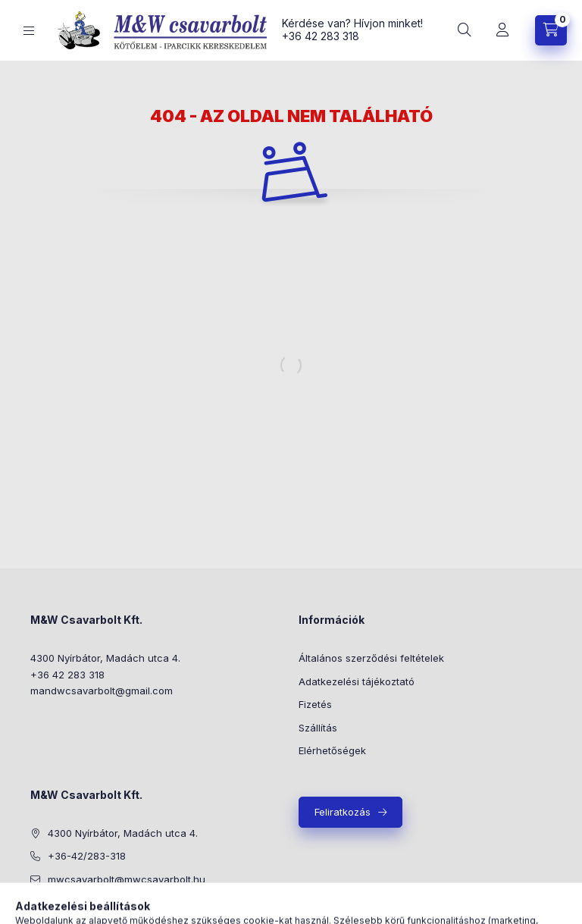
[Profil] (502, 30)
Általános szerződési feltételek (371, 658)
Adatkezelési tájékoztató (357, 681)
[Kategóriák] (29, 31)
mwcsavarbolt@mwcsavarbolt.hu (127, 879)
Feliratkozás (343, 812)
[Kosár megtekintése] (551, 30)
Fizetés (315, 704)
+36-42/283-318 (87, 856)
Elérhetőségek (332, 750)
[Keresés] (465, 30)
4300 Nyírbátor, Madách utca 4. (105, 658)
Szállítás (318, 728)
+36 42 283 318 (321, 36)
